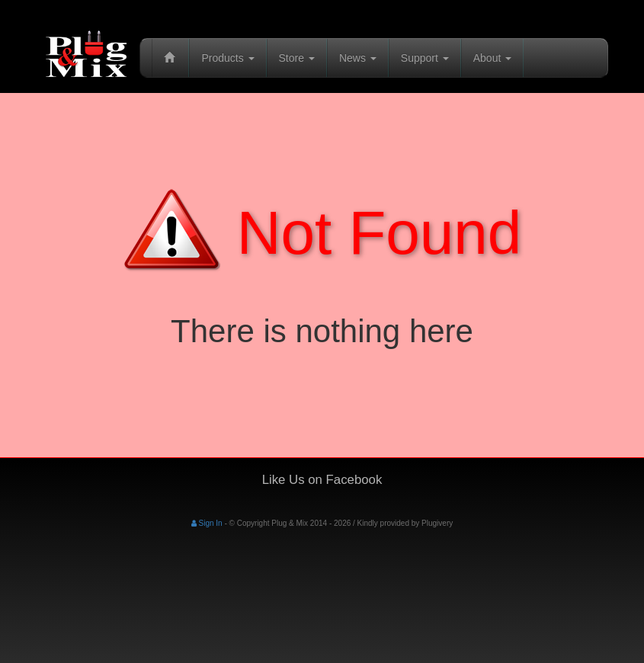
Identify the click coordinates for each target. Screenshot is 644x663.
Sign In (207, 523)
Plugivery (437, 523)
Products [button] (227, 58)
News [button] (358, 58)
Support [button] (425, 58)
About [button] (492, 58)
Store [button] (297, 58)
